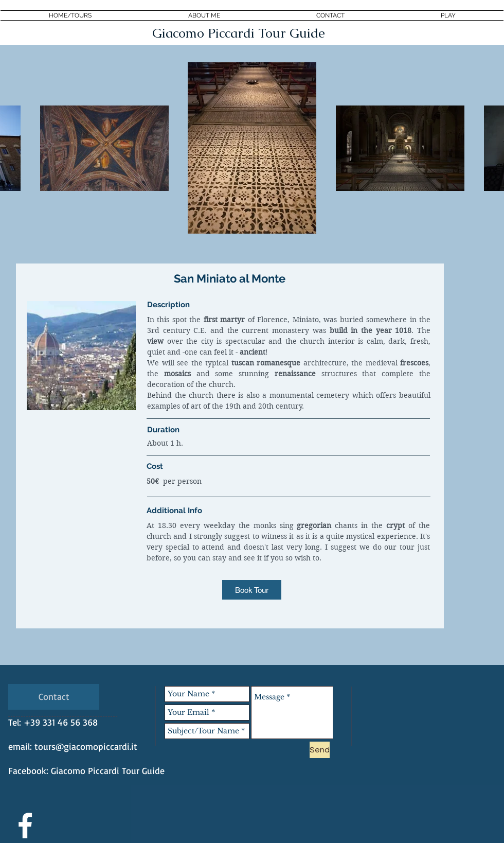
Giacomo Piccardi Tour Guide (108, 770)
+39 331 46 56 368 (61, 722)
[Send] (320, 750)
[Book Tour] (252, 590)
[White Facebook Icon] (25, 826)
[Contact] (54, 697)
